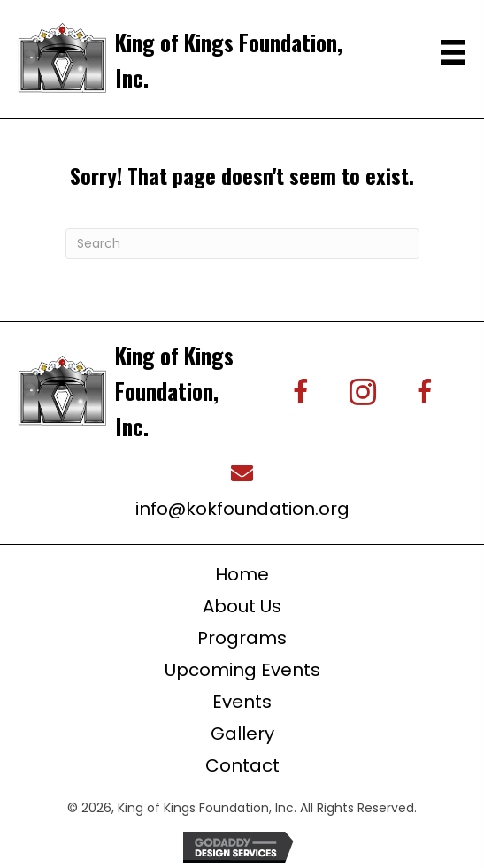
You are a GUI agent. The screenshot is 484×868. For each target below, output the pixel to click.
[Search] (242, 244)
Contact (242, 765)
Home (242, 574)
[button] (301, 392)
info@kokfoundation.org (242, 509)
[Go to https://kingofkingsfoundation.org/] (194, 58)
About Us (242, 606)
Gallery (242, 734)
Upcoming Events (242, 670)
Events (242, 702)
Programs (242, 638)
